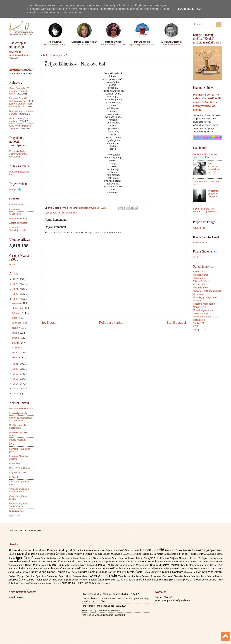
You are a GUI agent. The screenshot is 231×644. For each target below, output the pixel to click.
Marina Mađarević (170, 562)
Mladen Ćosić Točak (212, 565)
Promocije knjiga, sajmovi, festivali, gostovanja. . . (18, 154)
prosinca (17, 303)
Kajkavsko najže (171, 44)
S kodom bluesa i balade (113, 44)
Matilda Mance (41, 565)
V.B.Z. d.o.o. (199, 326)
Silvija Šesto (135, 572)
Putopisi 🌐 (15, 190)
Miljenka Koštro (105, 565)
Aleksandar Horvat (21, 550)
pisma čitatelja (176, 580)
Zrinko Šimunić (144, 580)
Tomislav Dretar (183, 576)
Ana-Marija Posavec (46, 550)
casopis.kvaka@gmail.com (176, 600)
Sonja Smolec (26, 576)
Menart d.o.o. (200, 307)
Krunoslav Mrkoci (20, 561)
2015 (16, 394)
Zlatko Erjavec (65, 580)
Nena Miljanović (153, 568)
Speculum (41, 576)
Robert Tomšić (57, 572)
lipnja (15, 333)
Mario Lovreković (207, 562)
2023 (16, 294)
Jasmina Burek (110, 558)
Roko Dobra (72, 572)
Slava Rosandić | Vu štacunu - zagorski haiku (20, 91)
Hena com (198, 294)
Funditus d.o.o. (201, 288)
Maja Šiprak (105, 562)
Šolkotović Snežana (19, 583)
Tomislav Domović (162, 576)
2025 (16, 284)
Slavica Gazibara (173, 572)
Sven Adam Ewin (103, 576)
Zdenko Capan (35, 580)
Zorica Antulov (127, 579)
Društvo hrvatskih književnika (18, 426)
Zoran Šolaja (98, 580)
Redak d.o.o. (200, 320)
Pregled (13, 265)
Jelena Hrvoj (127, 558)
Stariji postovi (176, 323)
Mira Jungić (121, 565)
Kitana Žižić (215, 558)
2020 (16, 369)
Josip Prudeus (162, 558)
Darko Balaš (38, 554)
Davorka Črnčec (55, 554)
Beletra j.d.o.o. (200, 272)
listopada (17, 313)
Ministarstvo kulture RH (21, 409)
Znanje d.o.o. (200, 330)
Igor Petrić (25, 558)
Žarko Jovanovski (38, 583)
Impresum (14, 209)
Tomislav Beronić (141, 576)
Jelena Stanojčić (145, 558)
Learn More (186, 9)
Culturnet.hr (15, 463)
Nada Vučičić (38, 569)
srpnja (16, 328)
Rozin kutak (84, 44)
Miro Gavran (152, 565)
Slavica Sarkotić (193, 572)
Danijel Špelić (209, 550)
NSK (12, 444)
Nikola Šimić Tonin (175, 568)
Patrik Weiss (210, 569)
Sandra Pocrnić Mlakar (93, 572)
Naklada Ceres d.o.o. (204, 313)
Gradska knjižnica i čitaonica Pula (19, 490)
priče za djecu (192, 579)
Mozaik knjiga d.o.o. (203, 310)
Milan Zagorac (73, 565)
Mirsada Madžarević (191, 565)
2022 (16, 299)
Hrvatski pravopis (18, 413)
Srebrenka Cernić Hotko (60, 576)
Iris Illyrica (198, 301)
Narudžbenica (16, 205)
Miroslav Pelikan (169, 565)
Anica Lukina (85, 550)
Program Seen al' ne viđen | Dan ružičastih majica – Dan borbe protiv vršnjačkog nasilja (207, 102)
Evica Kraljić (157, 554)
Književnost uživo (18, 472)
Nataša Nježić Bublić (111, 568)
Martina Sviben (25, 565)
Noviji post (48, 323)
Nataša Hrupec (90, 569)
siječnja (16, 358)
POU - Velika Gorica (20, 468)
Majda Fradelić (120, 562)
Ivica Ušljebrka (94, 558)
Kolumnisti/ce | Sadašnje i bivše (18, 229)
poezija (56, 213)
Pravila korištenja (18, 218)
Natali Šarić (75, 568)
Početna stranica (111, 323)
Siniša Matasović (153, 572)
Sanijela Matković (117, 572)
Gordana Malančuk (207, 554)
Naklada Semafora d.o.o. (206, 317)
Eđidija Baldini (172, 554)
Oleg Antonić (195, 568)
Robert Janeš (38, 572)
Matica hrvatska (17, 440)
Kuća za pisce (16, 511)
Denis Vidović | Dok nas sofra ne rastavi (205, 156)
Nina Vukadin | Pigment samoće (98, 606)
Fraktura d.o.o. (201, 284)
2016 (16, 389)
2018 (16, 379)
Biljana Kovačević (115, 550)
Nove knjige (199, 228)
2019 (16, 374)
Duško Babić (142, 554)
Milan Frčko (57, 565)
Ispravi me (15, 515)
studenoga (18, 308)
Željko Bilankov (70, 213)
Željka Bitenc (53, 583)
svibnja (16, 338)
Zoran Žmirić (111, 580)
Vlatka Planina (215, 576)
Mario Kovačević (188, 562)
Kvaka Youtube (200, 242)
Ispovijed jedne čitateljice (142, 44)
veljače (16, 353)
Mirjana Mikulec (136, 565)
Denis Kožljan (94, 554)
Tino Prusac (125, 576)
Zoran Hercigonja (81, 580)
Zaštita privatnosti (18, 223)
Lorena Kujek (38, 562)
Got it (201, 9)
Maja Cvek (68, 561)
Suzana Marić (81, 576)
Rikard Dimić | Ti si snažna (95, 610)
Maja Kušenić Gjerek (87, 562)
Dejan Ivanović (75, 554)
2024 (16, 289)
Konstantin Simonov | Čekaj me (213, 194)
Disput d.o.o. (199, 278)
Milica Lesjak (87, 565)
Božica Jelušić (153, 550)
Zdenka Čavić (17, 579)
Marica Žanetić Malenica (144, 561)
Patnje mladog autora (55, 44)
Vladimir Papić (200, 576)
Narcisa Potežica (56, 568)
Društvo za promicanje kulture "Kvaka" (20, 55)
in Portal (14, 477)
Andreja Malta (68, 550)
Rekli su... (198, 257)
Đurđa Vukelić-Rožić (212, 580)
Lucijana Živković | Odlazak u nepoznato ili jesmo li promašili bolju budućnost (21, 102)
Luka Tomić (53, 561)
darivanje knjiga (161, 580)
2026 (16, 279)
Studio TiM (198, 323)
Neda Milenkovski (134, 569)
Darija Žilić (24, 554)
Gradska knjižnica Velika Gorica (18, 505)
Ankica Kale (99, 550)
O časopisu (15, 214)
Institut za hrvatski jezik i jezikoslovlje (21, 419)
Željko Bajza (68, 583)
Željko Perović (102, 583)
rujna (15, 318)
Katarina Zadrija (197, 558)
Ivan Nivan (79, 558)
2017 (16, 384)
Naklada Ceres (201, 275)
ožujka (16, 348)
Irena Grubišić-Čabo (46, 558)
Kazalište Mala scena (204, 304)
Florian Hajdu (188, 554)
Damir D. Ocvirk (174, 550)
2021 (16, 364)
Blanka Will (133, 550)
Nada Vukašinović (20, 568)
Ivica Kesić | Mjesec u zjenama (97, 615)
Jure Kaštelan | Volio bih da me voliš (214, 168)
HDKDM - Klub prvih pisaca (207, 291)
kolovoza (17, 323)
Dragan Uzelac (127, 554)
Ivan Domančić (65, 558)
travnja (16, 343)
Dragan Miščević (112, 554)
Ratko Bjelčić (22, 572)
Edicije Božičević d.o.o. (205, 281)
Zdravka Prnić (50, 580)
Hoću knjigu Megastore (205, 297)
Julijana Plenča (178, 558)
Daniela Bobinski (192, 550)
